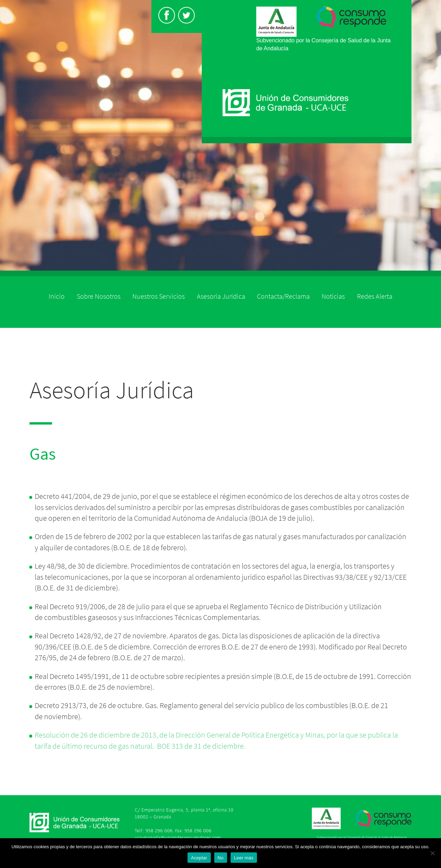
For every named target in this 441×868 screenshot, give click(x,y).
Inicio (57, 296)
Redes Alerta (375, 296)
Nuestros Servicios (159, 296)
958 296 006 (159, 831)
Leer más (244, 858)
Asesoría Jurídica (221, 296)
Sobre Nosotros (99, 296)
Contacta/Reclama (283, 296)
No (221, 858)
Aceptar (199, 858)
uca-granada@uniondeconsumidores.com (178, 838)
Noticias (333, 296)
